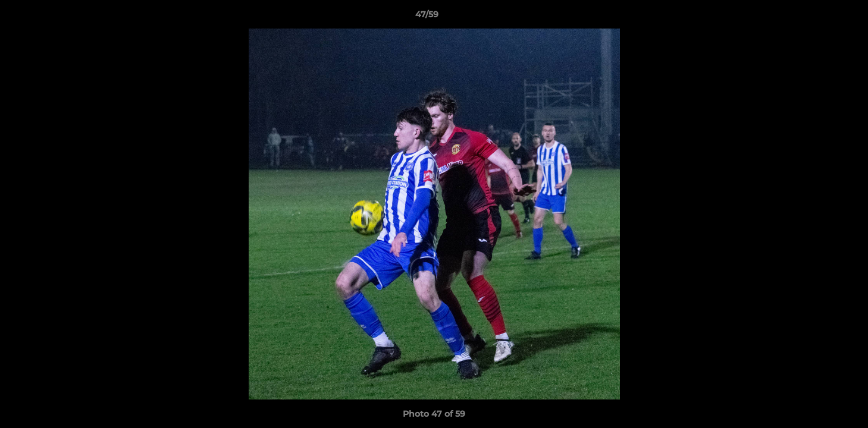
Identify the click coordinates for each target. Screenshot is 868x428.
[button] (818, 17)
